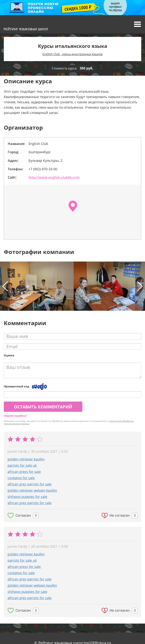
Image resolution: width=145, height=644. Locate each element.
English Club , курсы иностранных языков (72, 54)
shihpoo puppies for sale (27, 497)
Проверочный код (16, 386)
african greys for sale (24, 472)
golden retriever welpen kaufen (32, 490)
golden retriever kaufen (26, 459)
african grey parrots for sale (30, 484)
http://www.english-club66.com (54, 177)
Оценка (9, 355)
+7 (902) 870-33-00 (43, 169)
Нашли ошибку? (15, 415)
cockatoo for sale (21, 478)
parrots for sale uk (22, 465)
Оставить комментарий (43, 407)
